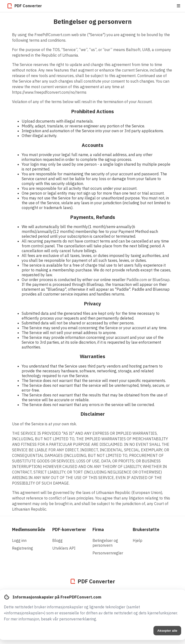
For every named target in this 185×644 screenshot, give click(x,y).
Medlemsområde (29, 529)
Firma (98, 529)
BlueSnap (161, 280)
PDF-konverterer (69, 529)
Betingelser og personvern (105, 543)
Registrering (23, 548)
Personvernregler (108, 553)
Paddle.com (137, 280)
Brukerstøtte (146, 529)
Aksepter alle (167, 631)
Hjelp (138, 540)
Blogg (57, 540)
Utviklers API (64, 548)
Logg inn (19, 540)
